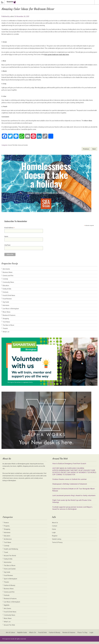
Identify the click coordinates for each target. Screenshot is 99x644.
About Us (55, 525)
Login (54, 535)
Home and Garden (23, 148)
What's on (6, 334)
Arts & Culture (10, 635)
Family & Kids (7, 291)
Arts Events (6, 271)
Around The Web (13, 148)
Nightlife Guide (22, 635)
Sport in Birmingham (10, 581)
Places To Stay (83, 635)
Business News (8, 275)
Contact (55, 528)
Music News (7, 314)
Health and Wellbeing (11, 551)
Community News (8, 285)
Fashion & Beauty (10, 588)
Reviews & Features (9, 318)
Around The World (10, 558)
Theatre (5, 331)
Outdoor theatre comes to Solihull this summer (69, 482)
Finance (6, 525)
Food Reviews (7, 301)
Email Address (9, 230)
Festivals (5, 294)
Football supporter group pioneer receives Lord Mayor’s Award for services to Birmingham (72, 510)
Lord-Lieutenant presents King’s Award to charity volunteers (74, 498)
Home (54, 532)
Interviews (6, 308)
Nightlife (7, 608)
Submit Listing (57, 541)
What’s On (32, 635)
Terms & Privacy (57, 545)
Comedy (5, 281)
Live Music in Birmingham (11, 311)
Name (6, 239)
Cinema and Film (8, 278)
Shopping (6, 321)
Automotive (8, 565)
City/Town (7, 247)
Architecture (8, 541)
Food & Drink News (9, 298)
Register (55, 538)
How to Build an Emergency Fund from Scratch (69, 466)
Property (7, 528)
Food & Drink (42, 635)
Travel (6, 555)
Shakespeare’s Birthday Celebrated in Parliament (70, 486)
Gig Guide (6, 304)
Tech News (6, 324)
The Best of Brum (8, 328)
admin (12, 16)
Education (6, 288)
